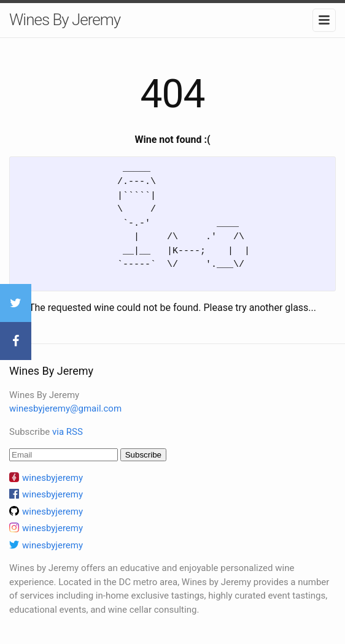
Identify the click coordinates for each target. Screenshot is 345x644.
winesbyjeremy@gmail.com (65, 408)
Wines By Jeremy (65, 20)
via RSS (68, 432)
